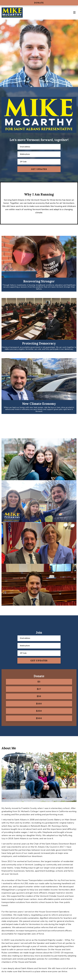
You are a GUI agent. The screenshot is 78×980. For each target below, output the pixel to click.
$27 (39, 689)
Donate (39, 3)
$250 (39, 711)
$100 (39, 704)
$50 (39, 696)
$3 (39, 682)
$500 (39, 718)
